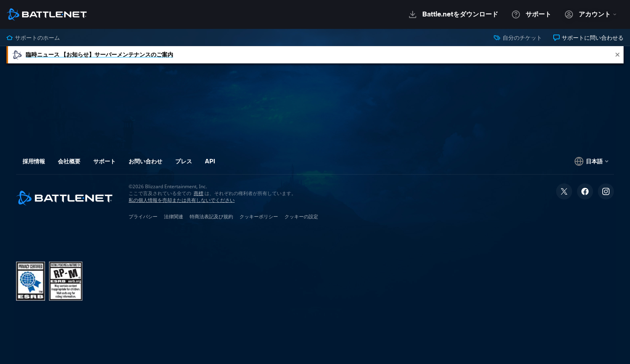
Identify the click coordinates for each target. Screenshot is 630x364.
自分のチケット (518, 38)
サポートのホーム (33, 38)
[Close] (618, 55)
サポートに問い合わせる (588, 38)
